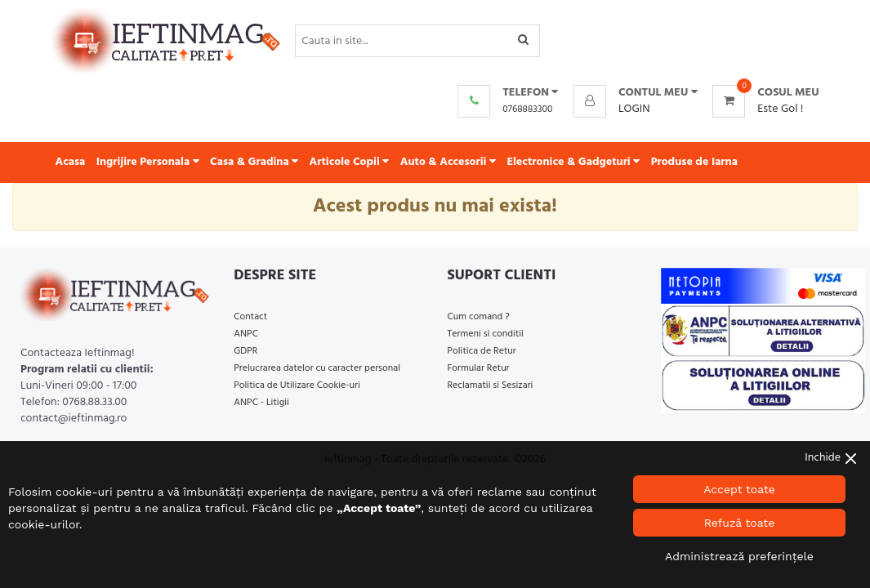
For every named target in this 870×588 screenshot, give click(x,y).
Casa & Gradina (254, 162)
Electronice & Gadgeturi (573, 162)
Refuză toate (740, 523)
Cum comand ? (479, 317)
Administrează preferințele (739, 556)
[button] (636, 93)
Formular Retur (479, 368)
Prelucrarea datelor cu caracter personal (317, 368)
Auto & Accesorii (448, 162)
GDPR (245, 351)
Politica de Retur (482, 351)
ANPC (246, 334)
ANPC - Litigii (261, 403)
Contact (250, 317)
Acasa (71, 162)
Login (634, 109)
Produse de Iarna (694, 162)
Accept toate (739, 489)
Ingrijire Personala (148, 162)
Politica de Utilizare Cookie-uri (297, 385)
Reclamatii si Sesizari (491, 385)
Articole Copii (350, 162)
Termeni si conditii (486, 334)
